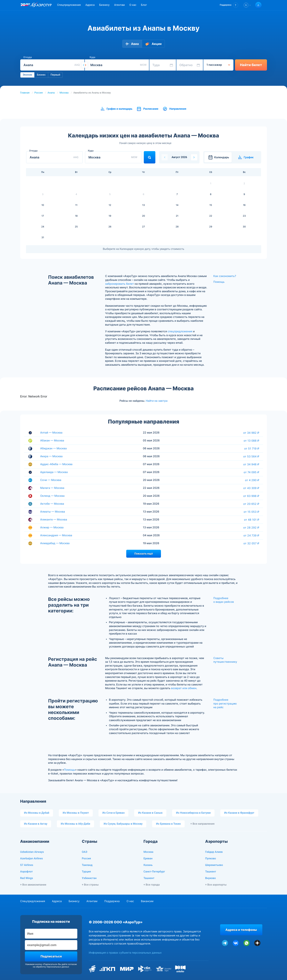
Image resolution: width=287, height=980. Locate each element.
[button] (229, 5)
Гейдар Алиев (214, 852)
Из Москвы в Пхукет (76, 813)
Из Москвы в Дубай (37, 813)
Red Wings (27, 878)
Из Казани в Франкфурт (239, 813)
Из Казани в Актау (36, 824)
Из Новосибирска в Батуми (193, 813)
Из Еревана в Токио (168, 824)
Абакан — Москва (52, 441)
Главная (25, 93)
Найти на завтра (157, 401)
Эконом (27, 75)
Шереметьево (214, 865)
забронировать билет (119, 284)
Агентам (119, 5)
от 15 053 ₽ (251, 512)
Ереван (148, 859)
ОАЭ (85, 852)
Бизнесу (104, 5)
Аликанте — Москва (54, 520)
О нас (133, 5)
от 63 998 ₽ (251, 496)
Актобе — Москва (52, 504)
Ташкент (149, 878)
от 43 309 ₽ (251, 488)
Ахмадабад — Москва (55, 543)
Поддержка (112, 901)
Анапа (51, 93)
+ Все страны (90, 885)
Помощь (219, 282)
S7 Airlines (27, 865)
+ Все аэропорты (216, 885)
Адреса (90, 5)
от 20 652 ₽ (251, 504)
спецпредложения (180, 331)
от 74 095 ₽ (251, 472)
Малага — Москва (52, 488)
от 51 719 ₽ (252, 449)
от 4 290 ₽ (252, 480)
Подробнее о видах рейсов (224, 600)
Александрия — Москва (56, 535)
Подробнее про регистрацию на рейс (225, 704)
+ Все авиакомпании (33, 885)
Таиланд (87, 865)
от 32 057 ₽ (251, 543)
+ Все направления (202, 824)
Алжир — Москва (52, 527)
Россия (38, 93)
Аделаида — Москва (54, 472)
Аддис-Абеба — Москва (56, 464)
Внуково (211, 878)
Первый (55, 75)
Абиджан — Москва (54, 448)
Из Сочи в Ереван (113, 813)
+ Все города (152, 885)
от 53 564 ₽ (251, 456)
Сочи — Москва (51, 480)
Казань (148, 865)
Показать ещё (144, 554)
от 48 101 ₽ (252, 520)
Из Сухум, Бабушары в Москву (123, 824)
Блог (144, 5)
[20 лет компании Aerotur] (25, 5)
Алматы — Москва (53, 512)
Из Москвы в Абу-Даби (75, 824)
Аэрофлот (27, 872)
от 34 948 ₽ (251, 464)
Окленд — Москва (52, 496)
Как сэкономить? (225, 276)
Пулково (211, 859)
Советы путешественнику (225, 660)
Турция (86, 872)
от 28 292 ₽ (251, 528)
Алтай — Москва (51, 433)
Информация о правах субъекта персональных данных (125, 953)
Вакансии (147, 901)
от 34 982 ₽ (251, 433)
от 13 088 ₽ (251, 441)
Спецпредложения (69, 5)
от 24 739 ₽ (251, 535)
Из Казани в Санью (150, 813)
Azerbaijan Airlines (32, 859)
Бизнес (41, 75)
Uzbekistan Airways (32, 852)
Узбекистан (89, 878)
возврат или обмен (184, 688)
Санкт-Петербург (154, 872)
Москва (64, 93)
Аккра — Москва (51, 456)
